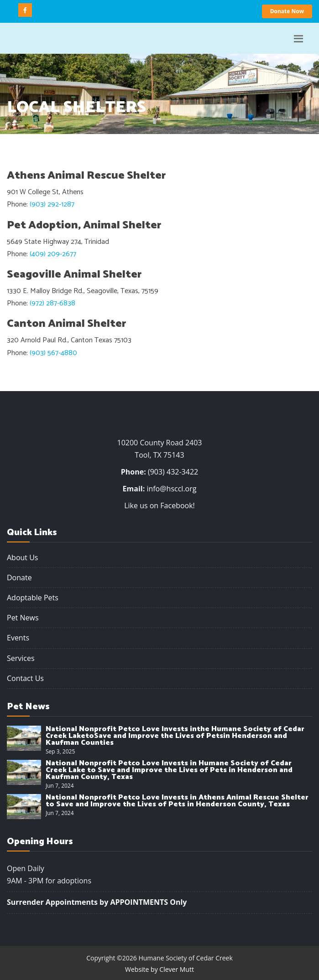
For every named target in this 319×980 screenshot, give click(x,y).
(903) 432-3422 (173, 472)
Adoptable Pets (33, 598)
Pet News (23, 618)
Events (18, 638)
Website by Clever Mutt (159, 969)
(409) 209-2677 (53, 254)
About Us (23, 557)
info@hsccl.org (171, 489)
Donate (19, 578)
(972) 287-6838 (52, 303)
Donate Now (287, 11)
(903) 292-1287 (52, 204)
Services (21, 658)
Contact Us (25, 678)
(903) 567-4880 (53, 353)
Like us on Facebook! (159, 505)
